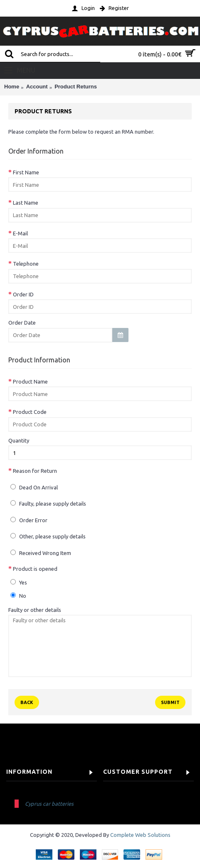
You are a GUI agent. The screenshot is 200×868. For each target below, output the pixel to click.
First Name (26, 172)
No (18, 595)
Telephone (26, 264)
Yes (19, 582)
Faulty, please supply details (48, 503)
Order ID (23, 294)
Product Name (30, 381)
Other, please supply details (48, 536)
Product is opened (35, 569)
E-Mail (20, 233)
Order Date (22, 323)
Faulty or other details (35, 610)
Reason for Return (35, 471)
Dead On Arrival (34, 487)
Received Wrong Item (41, 553)
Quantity (19, 440)
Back (27, 702)
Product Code (30, 412)
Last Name (26, 203)
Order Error (29, 520)
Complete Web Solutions (140, 835)
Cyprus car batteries (49, 804)
